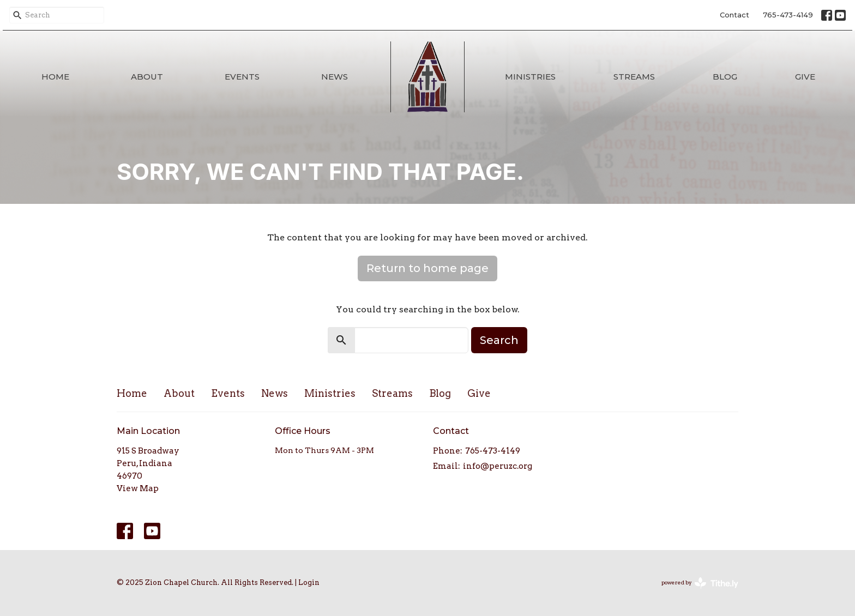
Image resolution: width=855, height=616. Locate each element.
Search (499, 340)
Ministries (530, 77)
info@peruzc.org (498, 466)
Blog (725, 77)
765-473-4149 (788, 15)
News (335, 77)
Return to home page (427, 268)
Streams (634, 77)
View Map (138, 488)
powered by (700, 583)
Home (55, 77)
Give (805, 77)
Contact (734, 15)
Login (309, 582)
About (147, 77)
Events (242, 77)
